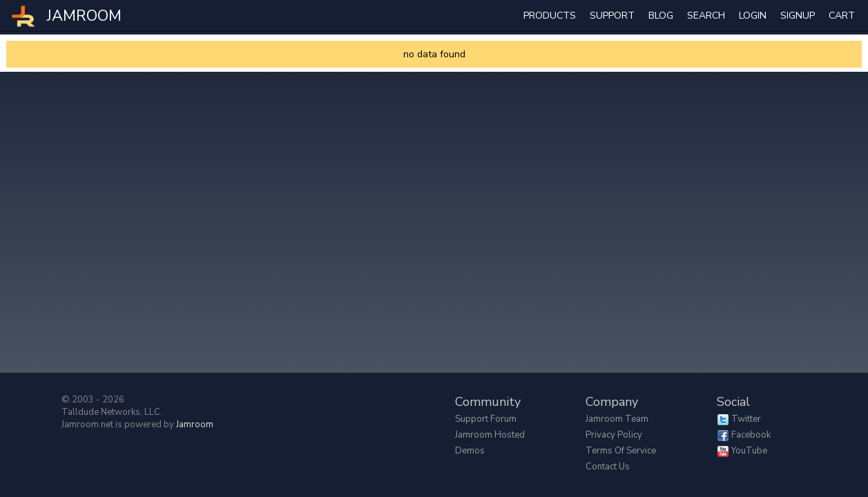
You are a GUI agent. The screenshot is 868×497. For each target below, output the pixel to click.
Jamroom (195, 425)
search (706, 16)
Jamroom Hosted (490, 435)
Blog (661, 16)
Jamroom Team (617, 419)
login (753, 16)
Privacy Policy (614, 435)
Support (612, 16)
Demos (470, 451)
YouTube (749, 451)
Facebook (751, 435)
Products (550, 16)
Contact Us (608, 467)
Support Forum (486, 419)
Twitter (746, 419)
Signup (798, 16)
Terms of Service (621, 451)
